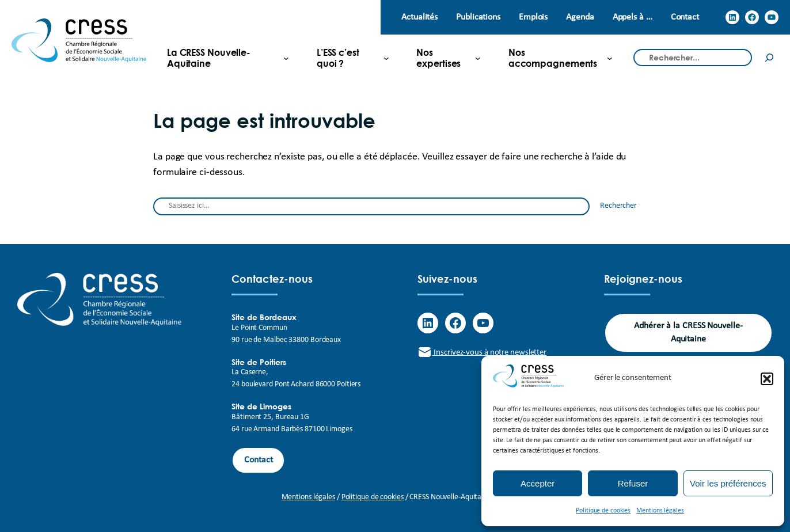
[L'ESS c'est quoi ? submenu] (348, 58)
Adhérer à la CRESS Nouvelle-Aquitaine (688, 332)
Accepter (538, 483)
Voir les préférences (728, 483)
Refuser (633, 483)
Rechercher (618, 206)
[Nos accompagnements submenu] (556, 58)
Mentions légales (660, 511)
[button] (767, 379)
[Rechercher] (769, 58)
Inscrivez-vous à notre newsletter (482, 353)
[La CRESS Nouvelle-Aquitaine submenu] (223, 58)
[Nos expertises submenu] (444, 58)
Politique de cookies (603, 511)
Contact (258, 460)
